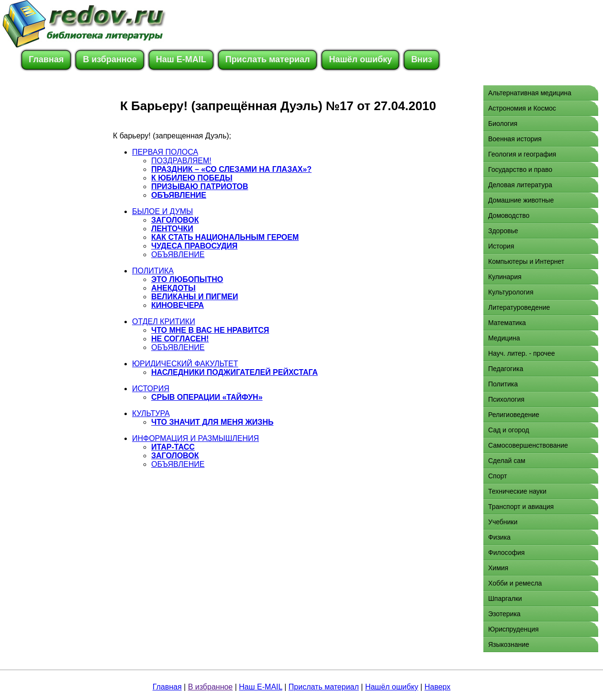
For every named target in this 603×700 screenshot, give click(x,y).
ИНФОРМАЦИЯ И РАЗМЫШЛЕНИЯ (195, 438)
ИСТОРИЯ (151, 389)
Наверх (437, 687)
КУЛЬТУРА (151, 413)
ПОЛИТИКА (153, 271)
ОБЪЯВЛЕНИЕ (178, 254)
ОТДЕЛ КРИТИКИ (164, 322)
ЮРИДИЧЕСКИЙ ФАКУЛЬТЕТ (185, 364)
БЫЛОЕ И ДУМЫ (162, 211)
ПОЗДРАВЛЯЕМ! (181, 161)
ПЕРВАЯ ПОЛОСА (165, 152)
